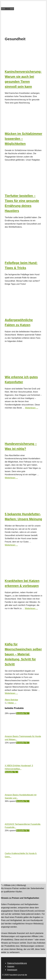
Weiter (12, 703)
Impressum (12, 970)
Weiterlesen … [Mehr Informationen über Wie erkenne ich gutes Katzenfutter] (32, 408)
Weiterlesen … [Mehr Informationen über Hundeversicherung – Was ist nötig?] (11, 478)
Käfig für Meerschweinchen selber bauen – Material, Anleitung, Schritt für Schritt (23, 654)
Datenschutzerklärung (17, 963)
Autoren (11, 966)
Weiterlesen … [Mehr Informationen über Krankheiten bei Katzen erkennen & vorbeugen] (31, 608)
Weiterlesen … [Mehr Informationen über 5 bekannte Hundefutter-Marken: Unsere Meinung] (11, 545)
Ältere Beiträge (11, 700)
